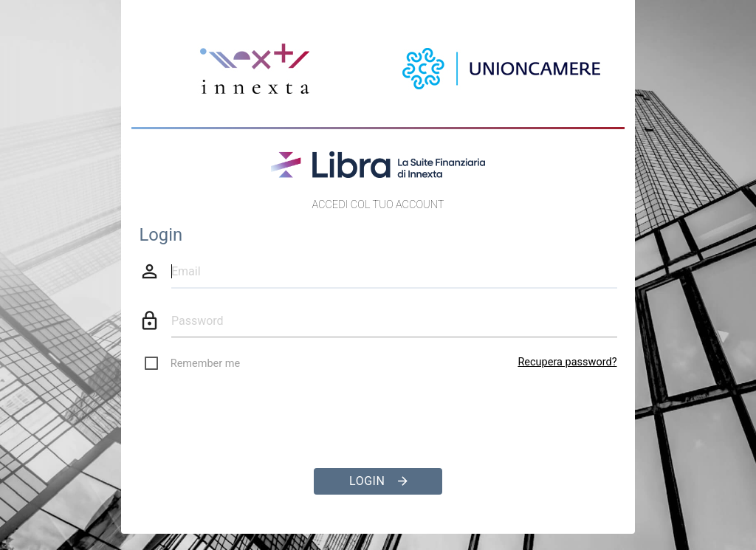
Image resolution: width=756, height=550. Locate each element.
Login (378, 481)
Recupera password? (567, 362)
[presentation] (378, 413)
